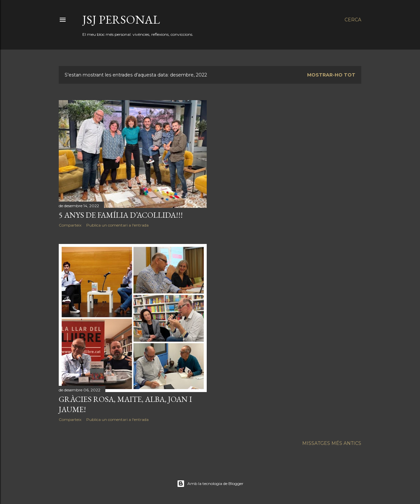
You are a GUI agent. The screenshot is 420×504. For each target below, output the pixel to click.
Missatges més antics (332, 443)
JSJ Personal (121, 20)
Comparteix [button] (70, 225)
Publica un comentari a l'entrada (117, 225)
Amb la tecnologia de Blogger (210, 484)
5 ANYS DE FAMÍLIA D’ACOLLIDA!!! (121, 215)
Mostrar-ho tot (331, 75)
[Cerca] (353, 20)
